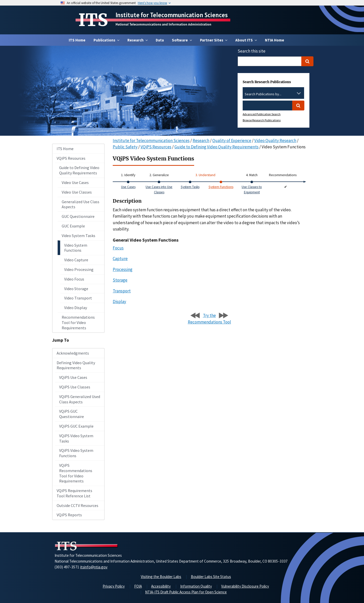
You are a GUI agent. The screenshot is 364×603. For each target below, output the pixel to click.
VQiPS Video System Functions (76, 453)
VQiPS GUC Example (76, 426)
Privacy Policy (114, 586)
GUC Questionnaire (78, 216)
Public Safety (125, 147)
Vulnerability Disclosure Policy (245, 586)
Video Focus (74, 279)
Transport (122, 291)
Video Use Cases (75, 182)
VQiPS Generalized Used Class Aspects (80, 399)
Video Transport (78, 298)
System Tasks (190, 187)
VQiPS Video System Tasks (76, 438)
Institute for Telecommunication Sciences (172, 15)
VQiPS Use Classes (75, 387)
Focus (118, 248)
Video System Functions (76, 248)
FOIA (138, 586)
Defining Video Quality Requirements (76, 365)
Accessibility (161, 586)
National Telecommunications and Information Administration (163, 24)
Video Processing (79, 269)
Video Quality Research (275, 141)
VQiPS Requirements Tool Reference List (74, 493)
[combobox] (273, 94)
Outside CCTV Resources (77, 505)
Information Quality (196, 586)
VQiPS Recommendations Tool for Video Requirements (76, 473)
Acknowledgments (73, 353)
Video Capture (76, 260)
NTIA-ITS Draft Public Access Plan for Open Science (186, 592)
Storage (120, 280)
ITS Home (77, 40)
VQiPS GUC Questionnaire (72, 414)
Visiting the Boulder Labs (161, 577)
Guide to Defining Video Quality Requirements (79, 170)
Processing (123, 269)
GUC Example (73, 226)
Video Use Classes (77, 192)
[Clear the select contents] (292, 93)
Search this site (252, 51)
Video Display (76, 308)
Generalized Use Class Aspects (81, 204)
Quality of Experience (232, 141)
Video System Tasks (78, 236)
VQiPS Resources (71, 158)
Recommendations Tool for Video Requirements (78, 322)
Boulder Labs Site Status (211, 577)
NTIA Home (275, 40)
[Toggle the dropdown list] (299, 93)
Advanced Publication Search (262, 114)
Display (119, 301)
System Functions (221, 187)
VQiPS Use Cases (73, 377)
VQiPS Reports (69, 515)
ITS (93, 20)
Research (201, 141)
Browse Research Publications (262, 120)
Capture (120, 259)
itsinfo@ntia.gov (94, 567)
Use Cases (128, 187)
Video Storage (76, 289)
